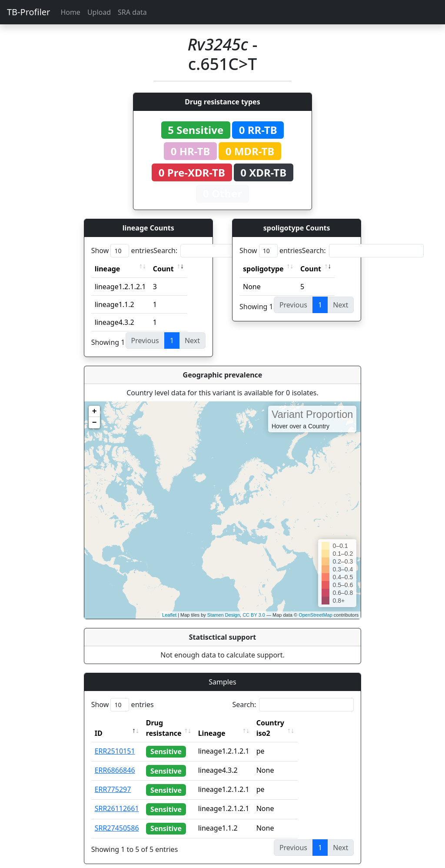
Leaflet (169, 615)
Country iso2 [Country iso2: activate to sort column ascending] (297, 723)
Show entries (123, 251)
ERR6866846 (115, 760)
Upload (99, 12)
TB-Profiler (28, 12)
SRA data (132, 12)
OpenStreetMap (315, 615)
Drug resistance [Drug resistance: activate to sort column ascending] (173, 723)
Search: (214, 251)
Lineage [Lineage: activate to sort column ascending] (231, 723)
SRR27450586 (117, 818)
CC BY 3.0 (254, 615)
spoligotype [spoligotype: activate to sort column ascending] (263, 269)
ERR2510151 (115, 741)
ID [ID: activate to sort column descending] (99, 723)
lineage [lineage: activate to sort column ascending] (108, 269)
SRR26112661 (117, 798)
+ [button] (95, 411)
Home (70, 12)
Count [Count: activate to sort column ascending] (163, 269)
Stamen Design (224, 615)
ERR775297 (113, 779)
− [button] (95, 423)
